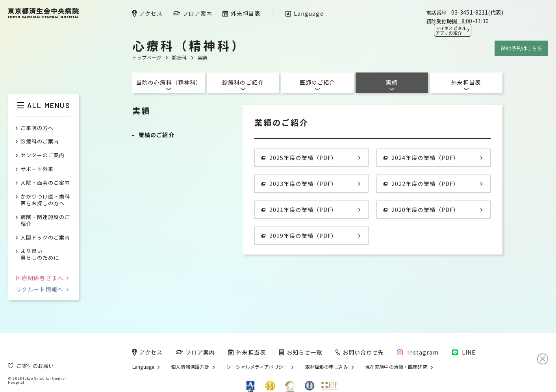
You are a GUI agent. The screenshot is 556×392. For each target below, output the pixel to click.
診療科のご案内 (40, 142)
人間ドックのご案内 (45, 238)
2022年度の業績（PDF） (421, 184)
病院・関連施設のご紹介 (45, 221)
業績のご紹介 (157, 135)
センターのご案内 (43, 155)
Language (143, 367)
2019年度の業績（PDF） (299, 236)
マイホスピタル (451, 30)
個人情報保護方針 (190, 367)
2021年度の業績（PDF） (299, 210)
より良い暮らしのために (40, 255)
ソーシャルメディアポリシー (257, 367)
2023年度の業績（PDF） (299, 184)
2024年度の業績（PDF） (421, 158)
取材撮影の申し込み (327, 367)
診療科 (179, 57)
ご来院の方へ (37, 128)
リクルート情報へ (42, 289)
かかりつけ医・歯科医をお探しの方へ (45, 200)
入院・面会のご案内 (45, 183)
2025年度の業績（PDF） (299, 158)
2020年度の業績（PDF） (421, 210)
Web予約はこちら (521, 48)
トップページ (147, 57)
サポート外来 (37, 169)
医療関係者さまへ (42, 278)
